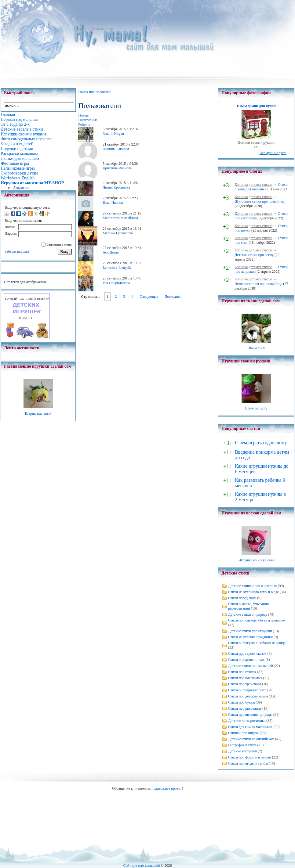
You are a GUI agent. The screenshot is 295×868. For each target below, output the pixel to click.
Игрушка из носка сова (256, 560)
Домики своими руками (256, 142)
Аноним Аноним (116, 149)
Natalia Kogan (113, 134)
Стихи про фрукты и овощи (250, 757)
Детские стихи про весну (254, 255)
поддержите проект (167, 788)
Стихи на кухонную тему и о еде (253, 592)
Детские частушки (242, 751)
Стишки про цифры (243, 733)
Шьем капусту (256, 408)
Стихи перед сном (242, 598)
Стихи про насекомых (245, 678)
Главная (80, 29)
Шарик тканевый (38, 413)
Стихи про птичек (242, 672)
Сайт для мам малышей (141, 866)
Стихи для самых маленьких (250, 727)
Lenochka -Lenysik (117, 268)
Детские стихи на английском (251, 739)
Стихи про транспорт (245, 684)
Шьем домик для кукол (256, 106)
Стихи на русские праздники (250, 637)
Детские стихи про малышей (251, 666)
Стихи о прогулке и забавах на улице (257, 643)
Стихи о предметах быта (247, 690)
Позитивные (88, 120)
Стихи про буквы (242, 702)
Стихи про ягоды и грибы (248, 763)
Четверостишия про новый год (258, 284)
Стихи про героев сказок (247, 654)
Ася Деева (111, 252)
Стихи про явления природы (250, 715)
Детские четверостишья (247, 721)
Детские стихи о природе (248, 614)
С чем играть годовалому (261, 443)
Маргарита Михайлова (120, 218)
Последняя (173, 297)
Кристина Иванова (117, 168)
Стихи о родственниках (246, 660)
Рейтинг (84, 124)
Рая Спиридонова (116, 283)
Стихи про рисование (245, 708)
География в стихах (243, 745)
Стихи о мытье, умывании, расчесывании (249, 606)
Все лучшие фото (273, 153)
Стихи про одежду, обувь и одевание (257, 620)
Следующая (149, 297)
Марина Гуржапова (118, 233)
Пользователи (102, 29)
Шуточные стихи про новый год (260, 201)
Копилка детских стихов (253, 185)
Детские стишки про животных (253, 586)
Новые (83, 115)
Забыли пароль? (17, 251)
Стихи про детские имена (248, 696)
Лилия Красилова (116, 187)
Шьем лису (256, 348)
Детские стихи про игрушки (250, 631)
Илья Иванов (113, 203)
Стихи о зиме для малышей (261, 187)
